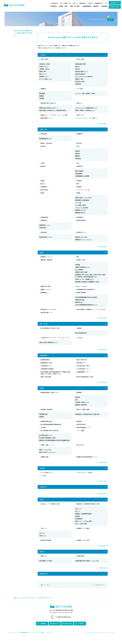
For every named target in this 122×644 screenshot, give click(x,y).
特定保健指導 (79, 524)
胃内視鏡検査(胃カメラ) (45, 140)
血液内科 (77, 152)
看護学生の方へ (79, 304)
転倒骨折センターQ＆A (81, 238)
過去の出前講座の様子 (81, 335)
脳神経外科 (80, 167)
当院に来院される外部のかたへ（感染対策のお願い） (53, 111)
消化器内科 (44, 135)
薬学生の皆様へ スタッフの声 (83, 199)
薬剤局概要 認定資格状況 (82, 201)
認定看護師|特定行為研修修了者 (86, 291)
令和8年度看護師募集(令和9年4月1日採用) (86, 299)
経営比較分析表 (81, 428)
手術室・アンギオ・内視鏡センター (84, 281)
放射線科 (79, 188)
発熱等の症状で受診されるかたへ (48, 108)
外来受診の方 (53, 3)
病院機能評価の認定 (46, 425)
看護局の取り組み (46, 288)
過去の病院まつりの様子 (46, 567)
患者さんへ (80, 104)
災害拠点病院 (80, 562)
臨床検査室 (80, 219)
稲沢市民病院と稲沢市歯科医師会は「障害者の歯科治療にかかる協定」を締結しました (55, 376)
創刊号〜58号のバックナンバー (47, 456)
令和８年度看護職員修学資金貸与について (86, 307)
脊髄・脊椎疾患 (79, 172)
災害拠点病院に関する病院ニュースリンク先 (87, 567)
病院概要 (79, 396)
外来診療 (77, 266)
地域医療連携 (87, 6)
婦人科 (42, 185)
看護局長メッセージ (46, 259)
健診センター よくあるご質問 (83, 527)
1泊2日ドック (43, 541)
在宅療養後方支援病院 (47, 372)
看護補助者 (44, 294)
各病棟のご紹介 (81, 262)
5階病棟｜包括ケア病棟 (81, 274)
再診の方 (77, 70)
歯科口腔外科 (44, 191)
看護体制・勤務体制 (46, 262)
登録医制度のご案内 (46, 366)
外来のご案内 (80, 60)
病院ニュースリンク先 (45, 453)
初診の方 (77, 67)
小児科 (42, 164)
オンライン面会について (46, 80)
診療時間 (43, 630)
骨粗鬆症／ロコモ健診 (83, 534)
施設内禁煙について (46, 119)
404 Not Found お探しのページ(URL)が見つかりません (24, 33)
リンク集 (43, 480)
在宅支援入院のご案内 (83, 369)
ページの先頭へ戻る (101, 124)
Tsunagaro (80, 340)
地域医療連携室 (45, 363)
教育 (78, 259)
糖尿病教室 (42, 94)
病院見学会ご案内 (80, 302)
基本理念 (77, 401)
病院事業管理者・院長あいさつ (50, 396)
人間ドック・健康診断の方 (78, 3)
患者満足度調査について (84, 431)
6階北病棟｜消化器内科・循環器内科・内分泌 (87, 284)
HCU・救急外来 (79, 271)
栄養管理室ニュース (44, 226)
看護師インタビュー (46, 291)
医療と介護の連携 (46, 380)
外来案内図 (78, 85)
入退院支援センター (46, 369)
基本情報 (42, 472)
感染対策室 (44, 234)
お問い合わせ (116, 7)
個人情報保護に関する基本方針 (50, 434)
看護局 (42, 254)
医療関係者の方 (97, 3)
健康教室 (42, 96)
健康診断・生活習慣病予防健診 (83, 519)
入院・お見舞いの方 (64, 3)
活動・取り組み (75, 6)
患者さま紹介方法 (82, 363)
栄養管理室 (44, 222)
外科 (78, 164)
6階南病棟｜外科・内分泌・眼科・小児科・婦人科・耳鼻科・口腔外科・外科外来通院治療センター (90, 277)
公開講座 (42, 99)
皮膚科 (42, 182)
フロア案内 (80, 89)
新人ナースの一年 (82, 288)
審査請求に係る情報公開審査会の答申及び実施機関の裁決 (54, 444)
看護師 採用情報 (81, 294)
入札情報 (43, 431)
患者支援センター (82, 366)
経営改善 (79, 425)
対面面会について (44, 77)
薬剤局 (78, 194)
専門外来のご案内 (80, 82)
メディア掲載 (80, 434)
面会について (43, 75)
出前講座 (79, 331)
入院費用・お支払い (44, 70)
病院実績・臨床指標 (46, 413)
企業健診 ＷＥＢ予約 (83, 546)
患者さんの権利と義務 (83, 413)
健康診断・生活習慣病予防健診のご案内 (88, 509)
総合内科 (43, 147)
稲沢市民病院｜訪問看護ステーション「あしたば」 (91, 311)
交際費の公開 (44, 461)
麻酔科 (42, 194)
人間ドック (78, 514)
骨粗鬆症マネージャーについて (83, 241)
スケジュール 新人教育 (82, 209)
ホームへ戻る (46, 592)
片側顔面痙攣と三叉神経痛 (82, 177)
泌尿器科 (79, 182)
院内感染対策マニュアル (46, 238)
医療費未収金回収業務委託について (87, 461)
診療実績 (42, 420)
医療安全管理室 (81, 222)
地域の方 (89, 3)
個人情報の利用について (46, 439)
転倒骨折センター (82, 234)
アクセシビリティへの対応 (84, 477)
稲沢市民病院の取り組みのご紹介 (50, 331)
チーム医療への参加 (80, 206)
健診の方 (42, 505)
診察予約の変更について (82, 72)
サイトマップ (50, 639)
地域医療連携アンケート (84, 375)
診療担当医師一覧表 (80, 65)
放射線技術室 (44, 219)
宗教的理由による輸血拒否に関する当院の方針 (87, 418)
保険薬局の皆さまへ (80, 214)
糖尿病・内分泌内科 (46, 144)
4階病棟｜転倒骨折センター (83, 269)
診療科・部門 (63, 6)
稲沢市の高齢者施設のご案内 (85, 380)
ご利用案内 (53, 6)
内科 (78, 147)
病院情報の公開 (43, 418)
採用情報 (104, 6)
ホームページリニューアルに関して (87, 119)
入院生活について (44, 67)
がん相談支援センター (83, 372)
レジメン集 (78, 204)
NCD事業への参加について (82, 406)
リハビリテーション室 (83, 191)
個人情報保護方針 (24, 639)
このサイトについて (12, 639)
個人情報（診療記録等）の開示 (47, 441)
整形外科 (43, 167)
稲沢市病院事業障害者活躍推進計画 (51, 428)
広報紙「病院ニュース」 (48, 449)
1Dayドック (42, 539)
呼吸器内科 (78, 160)
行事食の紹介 (43, 229)
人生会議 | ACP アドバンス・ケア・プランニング (55, 340)
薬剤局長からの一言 (80, 211)
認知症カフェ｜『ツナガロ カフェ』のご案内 (54, 116)
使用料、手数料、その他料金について (85, 111)
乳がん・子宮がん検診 (81, 529)
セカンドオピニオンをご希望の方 (84, 77)
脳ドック (77, 517)
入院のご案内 (44, 60)
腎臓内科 (77, 157)
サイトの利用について (47, 477)
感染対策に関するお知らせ (48, 104)
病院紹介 (96, 6)
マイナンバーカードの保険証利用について (86, 108)
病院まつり (44, 562)
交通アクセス (116, 3)
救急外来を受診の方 (80, 75)
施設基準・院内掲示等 (81, 408)
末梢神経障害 (79, 175)
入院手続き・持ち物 (44, 65)
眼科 (78, 185)
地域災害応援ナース (46, 314)
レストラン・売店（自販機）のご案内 (85, 94)
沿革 (76, 403)
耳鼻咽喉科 (44, 188)
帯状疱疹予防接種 (46, 546)
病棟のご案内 (43, 72)
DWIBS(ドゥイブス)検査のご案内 (50, 509)
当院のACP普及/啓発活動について (48, 345)
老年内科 (79, 144)
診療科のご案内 (79, 80)
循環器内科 (80, 135)
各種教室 (43, 89)
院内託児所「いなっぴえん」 (49, 311)
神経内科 (77, 155)
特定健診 (77, 522)
